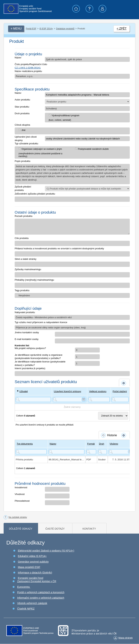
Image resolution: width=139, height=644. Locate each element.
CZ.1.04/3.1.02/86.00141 (28, 68)
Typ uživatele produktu (26, 144)
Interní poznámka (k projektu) (30, 368)
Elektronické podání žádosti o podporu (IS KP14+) (46, 551)
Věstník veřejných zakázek (32, 603)
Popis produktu (23, 161)
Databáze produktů (65, 29)
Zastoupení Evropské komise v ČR (37, 581)
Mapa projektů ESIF (29, 567)
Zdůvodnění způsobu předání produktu (35, 194)
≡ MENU (16, 29)
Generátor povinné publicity (33, 562)
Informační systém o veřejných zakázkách (41, 598)
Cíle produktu (22, 238)
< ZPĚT (122, 29)
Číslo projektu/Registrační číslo (31, 64)
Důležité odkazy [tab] (21, 529)
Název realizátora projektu (28, 71)
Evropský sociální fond (31, 578)
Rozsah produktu (24, 216)
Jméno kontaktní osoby (27, 332)
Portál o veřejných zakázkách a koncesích (41, 592)
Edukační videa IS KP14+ (32, 556)
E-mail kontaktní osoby (27, 339)
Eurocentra (24, 587)
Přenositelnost (22, 501)
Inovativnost (21, 487)
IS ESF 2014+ (46, 29)
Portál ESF (31, 29)
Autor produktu (22, 100)
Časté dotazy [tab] (55, 529)
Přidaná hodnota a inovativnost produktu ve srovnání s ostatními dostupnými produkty (59, 248)
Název (18, 58)
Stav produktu (22, 107)
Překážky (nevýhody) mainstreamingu (34, 280)
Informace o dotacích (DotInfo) (35, 573)
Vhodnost (20, 494)
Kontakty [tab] (89, 529)
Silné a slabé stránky (26, 259)
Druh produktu (22, 113)
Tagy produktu (22, 290)
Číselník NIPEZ (26, 609)
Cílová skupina (22, 125)
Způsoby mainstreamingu (28, 269)
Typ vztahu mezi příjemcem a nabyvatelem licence (41, 322)
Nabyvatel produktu (25, 312)
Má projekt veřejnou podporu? (30, 348)
